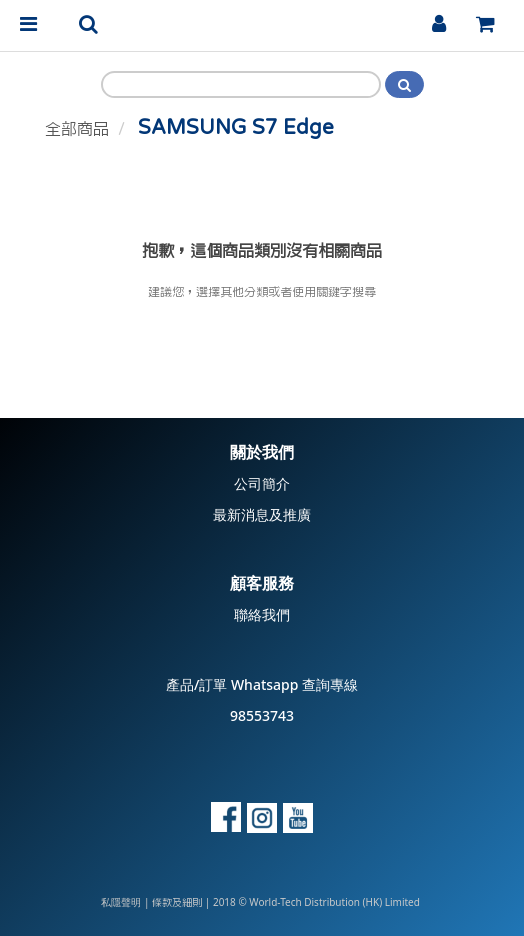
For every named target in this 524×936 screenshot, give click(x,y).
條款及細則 (177, 903)
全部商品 (77, 129)
